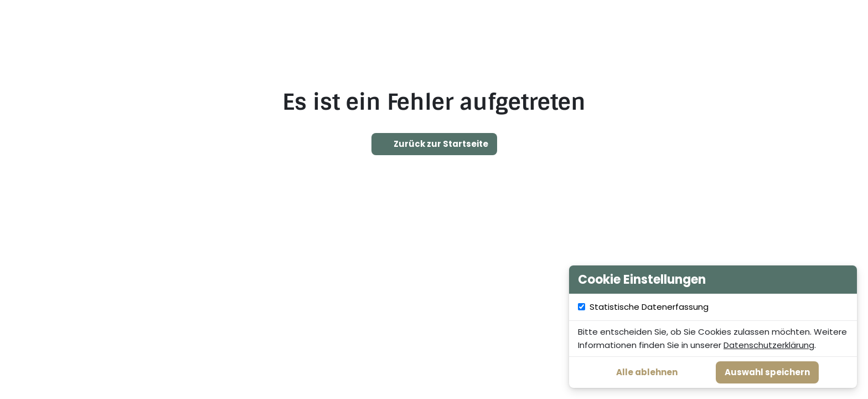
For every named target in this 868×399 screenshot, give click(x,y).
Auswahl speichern (767, 372)
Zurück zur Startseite (434, 144)
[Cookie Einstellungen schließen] (843, 280)
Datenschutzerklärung (769, 345)
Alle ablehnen (647, 372)
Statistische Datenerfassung (719, 307)
